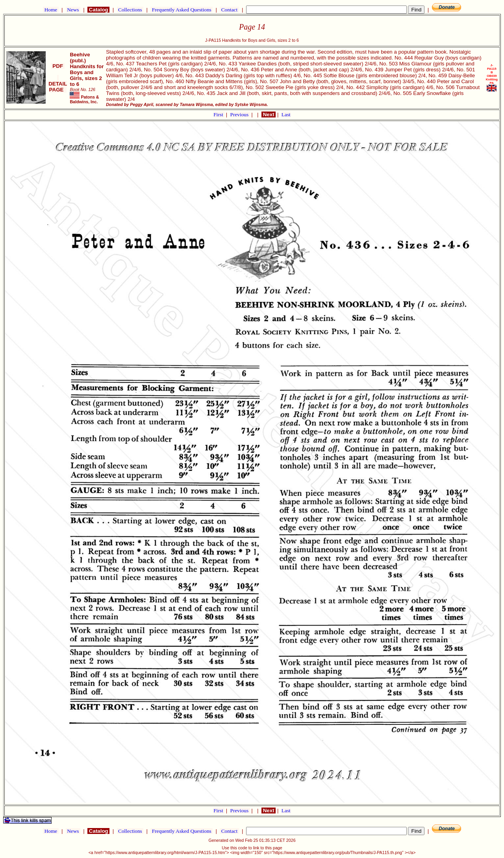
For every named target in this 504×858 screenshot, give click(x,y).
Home (51, 10)
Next (269, 114)
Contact (229, 10)
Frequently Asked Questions (182, 10)
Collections (130, 10)
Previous (240, 114)
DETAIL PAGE (58, 84)
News (73, 10)
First (219, 114)
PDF (58, 66)
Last (286, 114)
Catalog (98, 10)
